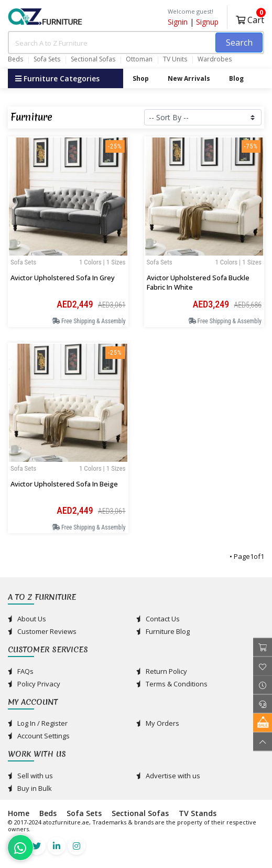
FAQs (21, 671)
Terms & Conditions (172, 684)
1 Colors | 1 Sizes (102, 262)
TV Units (175, 59)
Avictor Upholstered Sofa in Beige (64, 484)
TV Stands (198, 813)
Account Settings (39, 736)
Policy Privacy (34, 684)
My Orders (158, 723)
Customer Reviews (42, 631)
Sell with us (30, 776)
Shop (141, 78)
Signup (207, 22)
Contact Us (158, 619)
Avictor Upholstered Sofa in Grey (63, 278)
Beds (15, 59)
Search (239, 43)
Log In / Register (38, 723)
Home (19, 813)
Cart (250, 19)
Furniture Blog (163, 631)
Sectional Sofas (93, 59)
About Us (27, 619)
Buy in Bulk (30, 788)
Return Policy (162, 671)
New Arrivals (189, 78)
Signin (178, 22)
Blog (236, 78)
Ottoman (139, 59)
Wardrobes (215, 59)
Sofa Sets (47, 59)
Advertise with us (168, 776)
